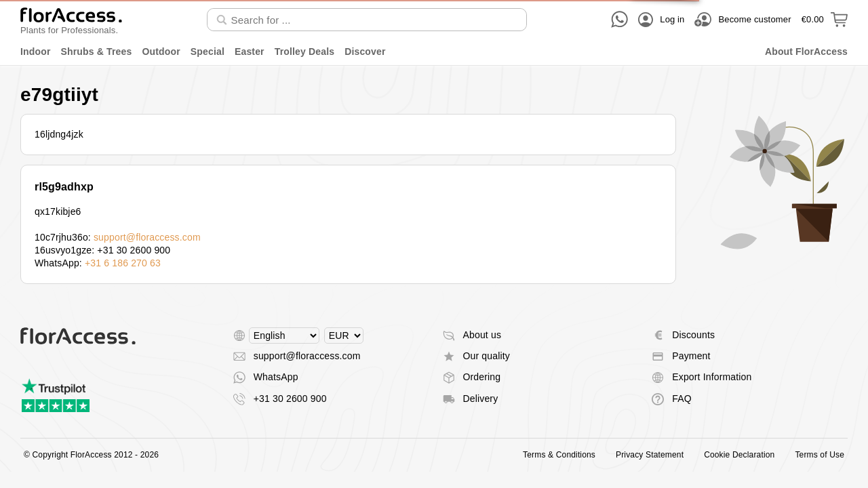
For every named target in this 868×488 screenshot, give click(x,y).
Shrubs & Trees (97, 52)
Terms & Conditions (559, 455)
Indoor (36, 52)
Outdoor (161, 52)
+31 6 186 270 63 (123, 263)
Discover (365, 52)
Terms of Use (820, 455)
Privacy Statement (650, 455)
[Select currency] (344, 335)
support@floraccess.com (147, 237)
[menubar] (434, 52)
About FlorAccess (806, 52)
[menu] (434, 52)
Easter (250, 52)
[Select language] (284, 335)
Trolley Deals (304, 52)
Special (208, 52)
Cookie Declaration (739, 455)
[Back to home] (71, 19)
